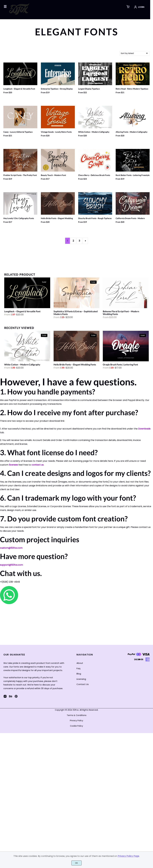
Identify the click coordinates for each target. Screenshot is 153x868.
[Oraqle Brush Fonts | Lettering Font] (126, 347)
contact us (38, 465)
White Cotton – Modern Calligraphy (22, 364)
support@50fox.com (11, 565)
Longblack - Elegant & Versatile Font (19, 89)
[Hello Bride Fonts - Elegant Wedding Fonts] (77, 347)
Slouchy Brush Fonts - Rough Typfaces (95, 218)
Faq (78, 668)
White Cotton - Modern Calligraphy (94, 132)
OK (76, 863)
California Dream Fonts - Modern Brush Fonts (130, 220)
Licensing (81, 679)
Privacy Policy (77, 721)
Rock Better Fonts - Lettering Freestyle (133, 175)
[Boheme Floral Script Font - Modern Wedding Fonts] (126, 293)
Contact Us (83, 684)
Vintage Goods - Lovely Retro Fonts (56, 132)
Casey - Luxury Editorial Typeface (18, 132)
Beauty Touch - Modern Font (53, 175)
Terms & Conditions (77, 715)
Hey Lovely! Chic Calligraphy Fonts (19, 218)
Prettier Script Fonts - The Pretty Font (20, 175)
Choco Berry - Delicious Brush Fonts (94, 175)
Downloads (144, 429)
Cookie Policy (77, 726)
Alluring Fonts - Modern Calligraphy (132, 132)
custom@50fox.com (11, 548)
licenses (14, 465)
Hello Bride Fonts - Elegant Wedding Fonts (57, 220)
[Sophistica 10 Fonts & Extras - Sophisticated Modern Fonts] (77, 293)
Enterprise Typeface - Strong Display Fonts (57, 90)
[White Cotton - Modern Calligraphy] (27, 347)
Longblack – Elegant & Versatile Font (22, 311)
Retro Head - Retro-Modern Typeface (132, 89)
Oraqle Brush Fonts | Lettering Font (120, 364)
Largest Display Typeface (89, 89)
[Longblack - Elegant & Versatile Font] (27, 293)
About (80, 663)
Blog (79, 674)
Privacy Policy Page (128, 856)
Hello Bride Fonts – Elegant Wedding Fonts (75, 364)
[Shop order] (135, 53)
